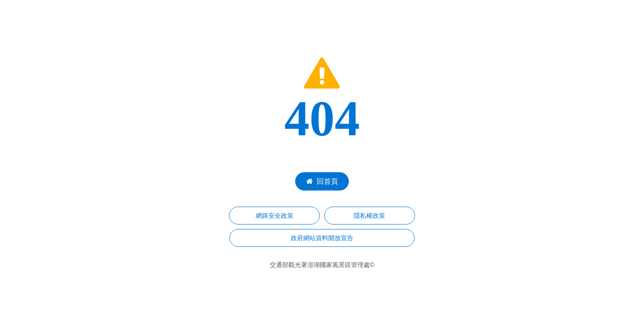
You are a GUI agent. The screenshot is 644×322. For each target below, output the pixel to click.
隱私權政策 (369, 216)
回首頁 (322, 181)
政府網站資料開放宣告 (322, 238)
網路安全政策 (275, 216)
